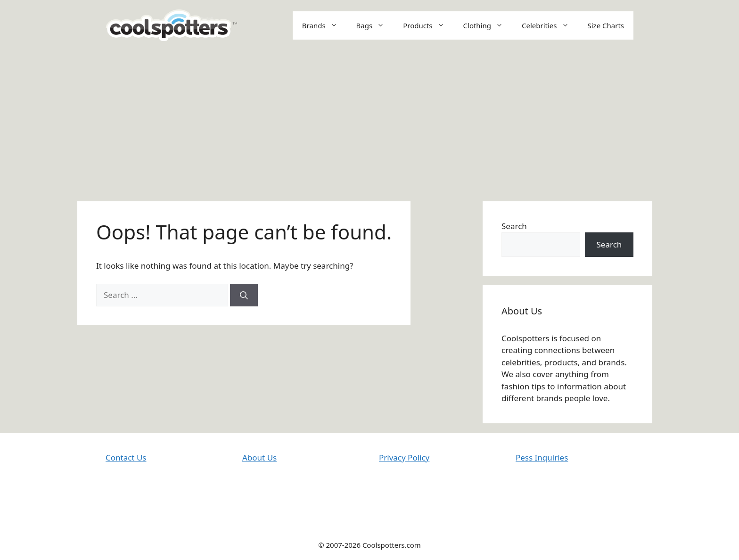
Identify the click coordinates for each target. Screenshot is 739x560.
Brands (324, 25)
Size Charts (606, 25)
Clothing (488, 25)
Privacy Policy (404, 457)
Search (514, 226)
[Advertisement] (369, 121)
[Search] (244, 295)
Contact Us (126, 457)
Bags (375, 25)
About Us (259, 457)
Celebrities (550, 25)
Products (428, 25)
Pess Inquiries (542, 457)
